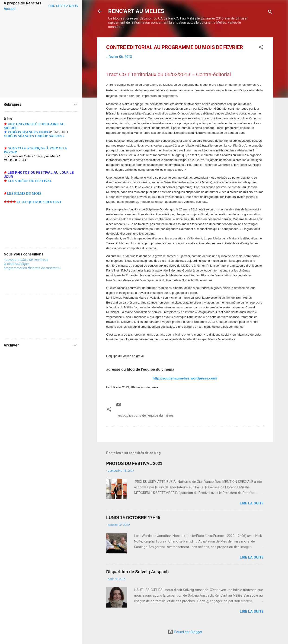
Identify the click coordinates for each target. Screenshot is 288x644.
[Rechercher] (270, 13)
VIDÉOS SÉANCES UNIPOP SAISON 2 (34, 136)
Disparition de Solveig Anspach (137, 572)
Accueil (10, 9)
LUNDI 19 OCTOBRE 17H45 (133, 518)
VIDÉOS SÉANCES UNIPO (29, 132)
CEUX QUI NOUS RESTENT (39, 202)
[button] (261, 48)
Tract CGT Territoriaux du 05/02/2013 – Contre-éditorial (169, 74)
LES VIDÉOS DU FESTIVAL (30, 181)
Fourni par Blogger (185, 632)
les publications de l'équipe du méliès (146, 415)
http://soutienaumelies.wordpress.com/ (185, 378)
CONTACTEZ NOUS (63, 6)
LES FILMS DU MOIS (24, 193)
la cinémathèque (16, 264)
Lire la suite (252, 503)
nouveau (11, 260)
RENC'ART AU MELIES (136, 11)
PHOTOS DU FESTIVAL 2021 (134, 464)
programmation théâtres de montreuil (32, 268)
